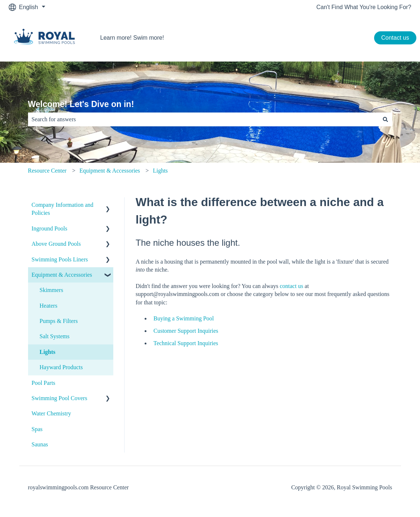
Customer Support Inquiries (186, 331)
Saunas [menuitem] (40, 444)
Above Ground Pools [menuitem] (56, 244)
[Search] (385, 119)
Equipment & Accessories (110, 171)
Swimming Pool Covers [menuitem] (60, 398)
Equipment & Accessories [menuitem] (62, 275)
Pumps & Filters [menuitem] (59, 321)
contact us (291, 286)
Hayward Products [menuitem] (61, 367)
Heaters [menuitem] (49, 306)
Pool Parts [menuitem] (44, 383)
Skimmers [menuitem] (52, 290)
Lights (160, 171)
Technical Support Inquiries (186, 343)
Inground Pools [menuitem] (50, 228)
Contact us (395, 38)
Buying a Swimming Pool (184, 318)
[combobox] (203, 119)
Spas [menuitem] (37, 429)
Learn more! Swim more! (132, 38)
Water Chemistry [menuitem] (51, 413)
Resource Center (47, 171)
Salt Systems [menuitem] (55, 336)
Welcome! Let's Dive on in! (81, 104)
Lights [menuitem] (48, 352)
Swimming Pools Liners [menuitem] (60, 259)
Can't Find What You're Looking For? (364, 7)
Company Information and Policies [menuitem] (63, 209)
